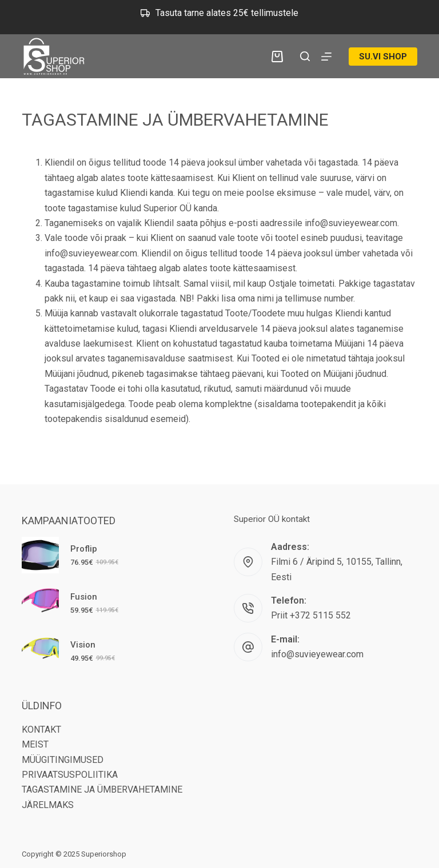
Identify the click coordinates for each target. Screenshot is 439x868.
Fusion (84, 597)
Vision (83, 645)
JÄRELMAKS (48, 805)
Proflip (84, 549)
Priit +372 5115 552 (311, 615)
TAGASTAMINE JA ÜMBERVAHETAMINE (102, 789)
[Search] (305, 56)
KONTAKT (41, 730)
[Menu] (326, 57)
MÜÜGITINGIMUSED (63, 760)
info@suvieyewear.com (317, 654)
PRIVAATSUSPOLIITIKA (70, 775)
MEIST (35, 744)
